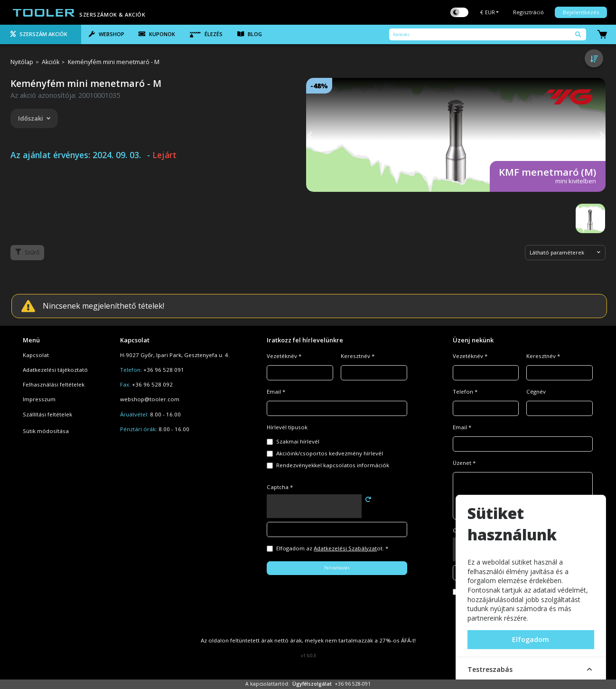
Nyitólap (22, 62)
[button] (310, 135)
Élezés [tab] (206, 34)
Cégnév (536, 392)
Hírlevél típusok (287, 427)
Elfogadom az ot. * (332, 548)
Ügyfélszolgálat (312, 684)
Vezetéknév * (284, 356)
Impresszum (39, 399)
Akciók (51, 62)
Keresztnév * (358, 356)
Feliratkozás (337, 568)
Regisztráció (528, 12)
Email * (276, 392)
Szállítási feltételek (47, 414)
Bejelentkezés (581, 12)
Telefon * (465, 392)
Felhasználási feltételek (54, 384)
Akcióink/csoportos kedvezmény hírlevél (330, 453)
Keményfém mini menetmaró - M (114, 62)
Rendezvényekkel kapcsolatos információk (333, 465)
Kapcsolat (36, 355)
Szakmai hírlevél (298, 441)
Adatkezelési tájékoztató (55, 370)
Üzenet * (464, 463)
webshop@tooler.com (150, 399)
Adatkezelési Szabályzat (345, 548)
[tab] (41, 35)
